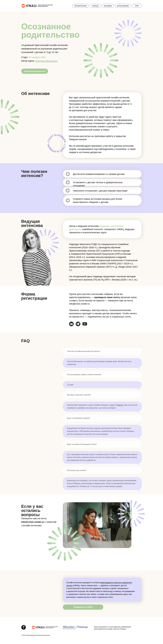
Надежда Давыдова (46, 61)
